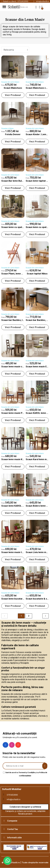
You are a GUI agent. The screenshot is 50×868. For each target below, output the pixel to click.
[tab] (25, 821)
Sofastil (14, 7)
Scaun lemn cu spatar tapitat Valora (20, 227)
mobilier (25, 7)
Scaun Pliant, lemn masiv (14, 274)
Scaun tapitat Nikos (37, 274)
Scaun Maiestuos (13, 88)
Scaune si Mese (7, 128)
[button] (36, 7)
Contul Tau (13, 829)
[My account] (40, 7)
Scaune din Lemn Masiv (10, 82)
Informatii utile (14, 838)
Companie (12, 821)
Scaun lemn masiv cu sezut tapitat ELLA (23, 367)
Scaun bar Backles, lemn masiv (18, 320)
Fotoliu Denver (13, 134)
